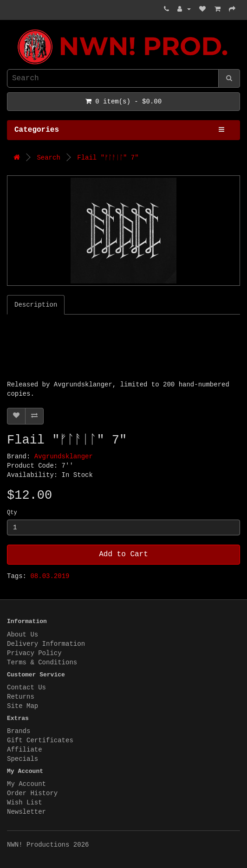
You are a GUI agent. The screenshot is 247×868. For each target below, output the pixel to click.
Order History (32, 793)
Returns (21, 697)
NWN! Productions (9, 29)
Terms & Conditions (42, 662)
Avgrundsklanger (64, 457)
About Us (23, 635)
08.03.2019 (50, 576)
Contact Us (26, 688)
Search (48, 158)
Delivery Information (46, 644)
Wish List (25, 803)
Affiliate (25, 750)
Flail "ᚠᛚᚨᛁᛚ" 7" (108, 158)
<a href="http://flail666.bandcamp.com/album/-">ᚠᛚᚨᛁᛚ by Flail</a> (123, 349)
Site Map (23, 706)
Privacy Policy (34, 653)
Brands (19, 731)
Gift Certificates (40, 740)
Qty (12, 513)
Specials (23, 759)
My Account (26, 784)
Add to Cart (123, 554)
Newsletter (26, 812)
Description (36, 305)
